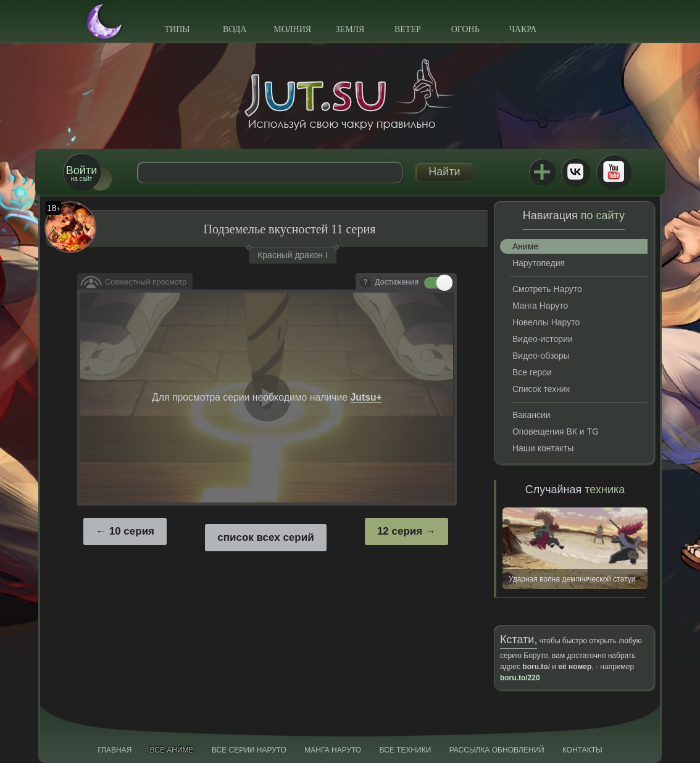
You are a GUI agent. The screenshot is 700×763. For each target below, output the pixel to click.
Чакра (523, 29)
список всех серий (265, 537)
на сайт (81, 173)
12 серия (400, 531)
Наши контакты (543, 448)
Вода (235, 29)
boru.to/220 (520, 678)
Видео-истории (543, 339)
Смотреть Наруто (547, 289)
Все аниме (172, 750)
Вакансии (531, 415)
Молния (292, 29)
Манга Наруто (540, 306)
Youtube (614, 172)
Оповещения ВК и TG (556, 432)
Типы (177, 29)
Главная (115, 750)
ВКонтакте (575, 172)
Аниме (525, 246)
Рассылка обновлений (497, 750)
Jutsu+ (542, 172)
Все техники (405, 750)
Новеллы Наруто (546, 322)
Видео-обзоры (541, 356)
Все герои (532, 372)
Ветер (408, 29)
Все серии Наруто (249, 750)
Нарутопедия (539, 263)
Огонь (465, 29)
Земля (350, 29)
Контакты (582, 750)
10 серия (132, 531)
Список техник (541, 389)
